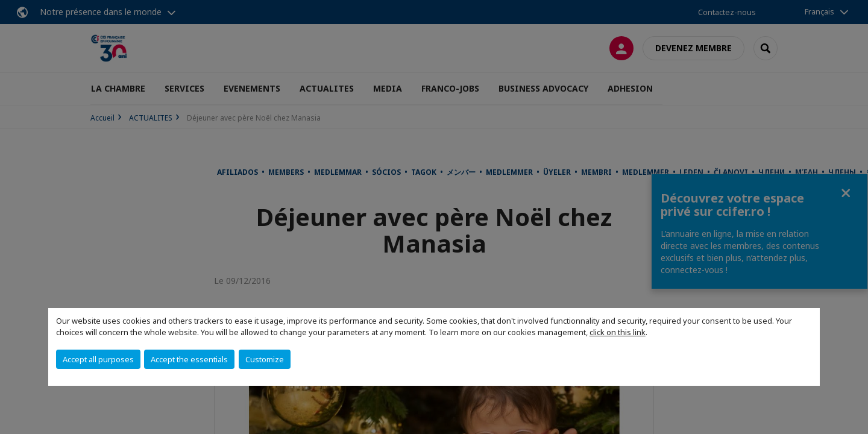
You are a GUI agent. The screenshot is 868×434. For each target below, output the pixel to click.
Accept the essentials (189, 359)
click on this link (618, 332)
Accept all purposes (98, 359)
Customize (265, 359)
